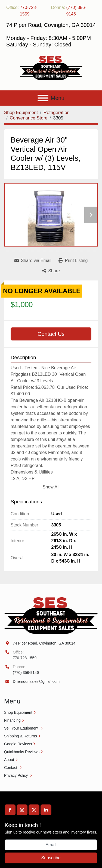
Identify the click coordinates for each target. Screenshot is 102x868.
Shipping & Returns (21, 736)
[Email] (51, 845)
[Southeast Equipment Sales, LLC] (51, 615)
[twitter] (34, 810)
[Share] (51, 271)
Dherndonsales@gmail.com (36, 681)
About (9, 760)
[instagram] (22, 810)
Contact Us (51, 334)
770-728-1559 (29, 11)
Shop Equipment (18, 712)
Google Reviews (18, 744)
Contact (11, 768)
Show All (51, 487)
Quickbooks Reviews (22, 752)
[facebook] (10, 810)
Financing (12, 720)
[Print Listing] (73, 261)
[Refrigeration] (57, 113)
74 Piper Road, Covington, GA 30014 (44, 643)
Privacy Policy (16, 775)
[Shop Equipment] (21, 113)
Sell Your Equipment (22, 728)
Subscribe (51, 858)
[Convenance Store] (29, 118)
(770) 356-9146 (76, 11)
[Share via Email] (33, 261)
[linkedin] (46, 810)
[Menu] (43, 98)
